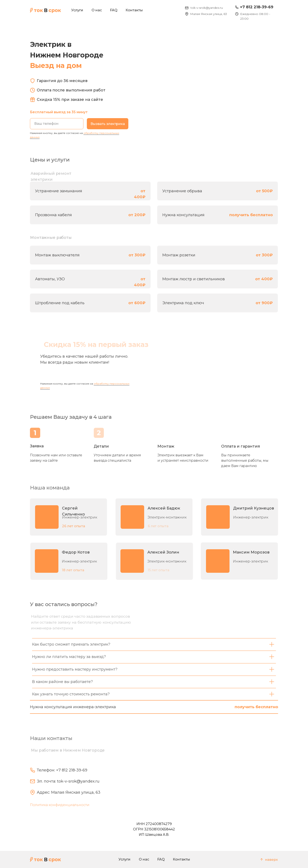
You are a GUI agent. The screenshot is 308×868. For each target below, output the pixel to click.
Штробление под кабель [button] (60, 303)
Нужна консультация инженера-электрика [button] (73, 707)
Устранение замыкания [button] (59, 191)
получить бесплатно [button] (251, 215)
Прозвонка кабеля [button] (53, 215)
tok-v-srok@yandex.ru (207, 8)
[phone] (57, 124)
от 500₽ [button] (264, 191)
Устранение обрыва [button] (182, 191)
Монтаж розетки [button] (179, 255)
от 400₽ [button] (264, 279)
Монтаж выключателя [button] (57, 255)
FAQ (114, 10)
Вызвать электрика (108, 124)
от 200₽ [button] (137, 215)
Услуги (77, 10)
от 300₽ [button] (137, 255)
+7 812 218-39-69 (257, 7)
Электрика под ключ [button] (183, 303)
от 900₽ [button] (264, 303)
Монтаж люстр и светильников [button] (194, 279)
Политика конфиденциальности (60, 805)
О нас (97, 10)
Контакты (134, 10)
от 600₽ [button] (137, 303)
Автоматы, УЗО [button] (50, 279)
